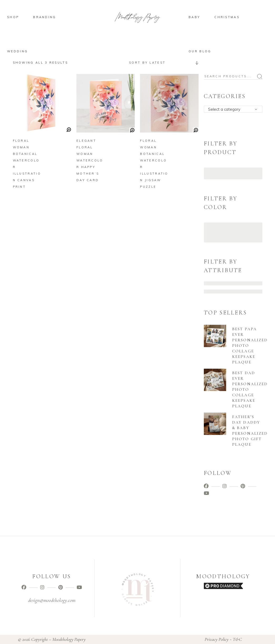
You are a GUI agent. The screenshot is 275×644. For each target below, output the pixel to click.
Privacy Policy (217, 639)
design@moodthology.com (52, 600)
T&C (237, 639)
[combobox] (162, 63)
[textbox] (235, 109)
